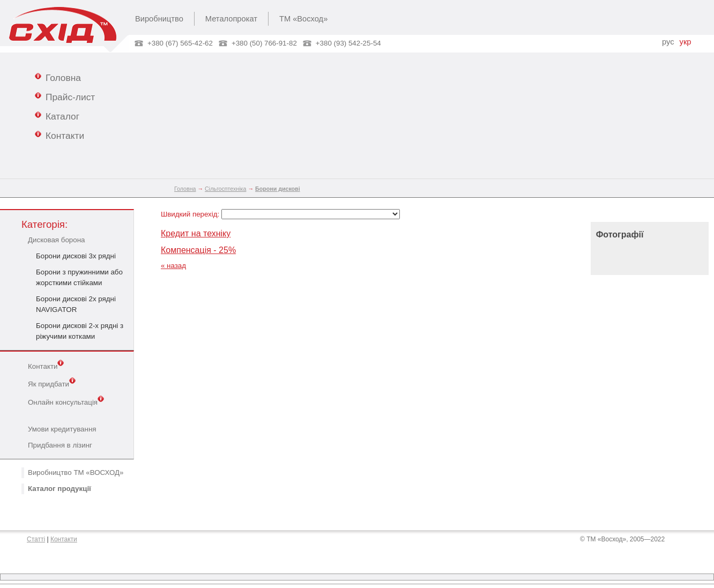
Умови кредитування (62, 429)
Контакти (59, 135)
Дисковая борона (56, 240)
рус (668, 42)
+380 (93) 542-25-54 (348, 43)
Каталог (57, 116)
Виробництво (159, 19)
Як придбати (52, 383)
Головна (58, 77)
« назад (173, 266)
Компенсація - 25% (198, 250)
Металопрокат (231, 19)
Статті (36, 539)
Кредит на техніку (196, 233)
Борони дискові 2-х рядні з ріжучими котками (80, 331)
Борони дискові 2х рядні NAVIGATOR (76, 304)
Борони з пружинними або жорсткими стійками (79, 277)
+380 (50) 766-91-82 (264, 43)
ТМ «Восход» (303, 19)
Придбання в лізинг (60, 445)
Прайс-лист (65, 96)
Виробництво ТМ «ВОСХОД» (76, 472)
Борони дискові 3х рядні (76, 256)
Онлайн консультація (66, 401)
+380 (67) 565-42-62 (180, 43)
